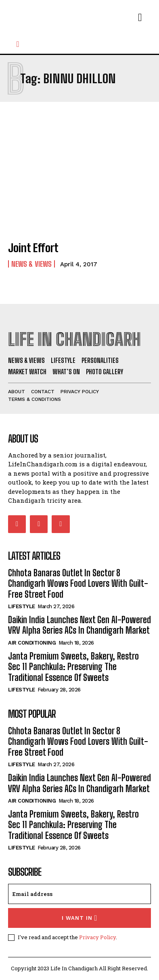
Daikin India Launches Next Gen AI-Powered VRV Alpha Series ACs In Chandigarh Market (79, 625)
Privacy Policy (97, 937)
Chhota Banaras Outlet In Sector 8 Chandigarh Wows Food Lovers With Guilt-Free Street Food (78, 584)
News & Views (31, 264)
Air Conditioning (32, 643)
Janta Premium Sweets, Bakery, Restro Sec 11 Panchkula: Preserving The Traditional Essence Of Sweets (73, 667)
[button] (18, 44)
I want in (80, 918)
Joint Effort (33, 248)
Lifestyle (22, 606)
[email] (79, 894)
